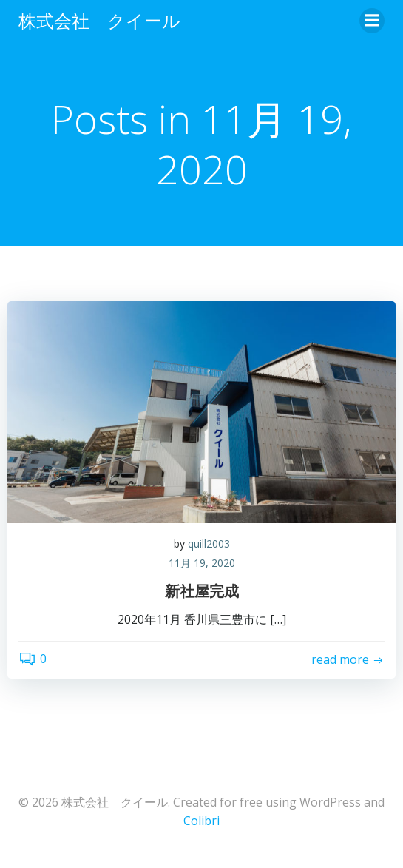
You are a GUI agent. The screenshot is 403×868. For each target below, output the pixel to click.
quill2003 (209, 544)
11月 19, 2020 (202, 563)
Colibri (201, 821)
